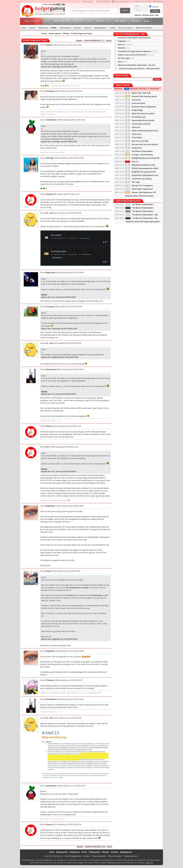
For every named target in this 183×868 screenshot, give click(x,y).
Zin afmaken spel (135, 117)
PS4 (90, 21)
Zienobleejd (51, 369)
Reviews (77, 28)
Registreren (138, 15)
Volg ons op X (87, 2)
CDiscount (133, 127)
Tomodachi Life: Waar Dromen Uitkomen (138, 51)
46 (88, 41)
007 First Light (126, 58)
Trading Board (65, 28)
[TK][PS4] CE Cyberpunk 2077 (141, 172)
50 (97, 41)
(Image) (44, 295)
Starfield (124, 48)
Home (24, 28)
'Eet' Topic (133, 182)
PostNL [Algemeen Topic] (82, 34)
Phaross (50, 426)
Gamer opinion (55, 34)
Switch (100, 21)
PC (110, 21)
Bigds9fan (50, 506)
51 (100, 41)
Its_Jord (50, 213)
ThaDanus (50, 680)
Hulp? (157, 15)
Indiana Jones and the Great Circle (136, 55)
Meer (147, 21)
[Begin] (79, 41)
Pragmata (124, 41)
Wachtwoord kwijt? (148, 15)
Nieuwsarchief (62, 852)
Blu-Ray (136, 21)
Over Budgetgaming (73, 856)
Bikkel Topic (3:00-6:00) (138, 93)
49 (95, 41)
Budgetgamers (100, 28)
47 (90, 41)
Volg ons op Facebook (122, 2)
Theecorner (133, 100)
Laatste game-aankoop (138, 124)
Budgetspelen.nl (131, 856)
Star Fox (125, 45)
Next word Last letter (137, 141)
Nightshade (51, 273)
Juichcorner (133, 134)
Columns (88, 28)
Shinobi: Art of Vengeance (139, 186)
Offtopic (66, 34)
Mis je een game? (126, 28)
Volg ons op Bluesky (104, 2)
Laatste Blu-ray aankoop (138, 179)
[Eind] (109, 41)
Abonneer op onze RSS (143, 2)
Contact (112, 28)
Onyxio (49, 571)
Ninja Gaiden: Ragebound (139, 189)
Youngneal (50, 307)
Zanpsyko (50, 91)
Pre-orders (121, 21)
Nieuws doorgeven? (144, 28)
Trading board (94, 852)
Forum (54, 28)
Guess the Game (135, 103)
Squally (49, 194)
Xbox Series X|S (62, 21)
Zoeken (157, 80)
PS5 (48, 21)
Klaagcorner (133, 148)
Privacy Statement (99, 856)
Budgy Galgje (134, 110)
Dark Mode (159, 2)
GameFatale (51, 120)
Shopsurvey (43, 28)
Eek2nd (49, 45)
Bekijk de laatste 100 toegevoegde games (143, 222)
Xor (48, 447)
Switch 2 (79, 21)
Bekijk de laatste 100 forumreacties (139, 196)
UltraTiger (50, 158)
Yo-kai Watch (134, 138)
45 (85, 41)
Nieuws (32, 28)
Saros (123, 62)
